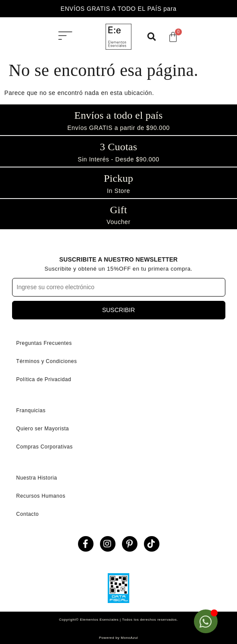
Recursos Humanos (41, 496)
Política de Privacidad (44, 379)
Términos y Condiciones (47, 361)
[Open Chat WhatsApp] (206, 621)
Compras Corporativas (45, 447)
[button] (65, 37)
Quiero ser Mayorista (43, 429)
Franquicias (31, 410)
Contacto (28, 514)
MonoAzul (129, 638)
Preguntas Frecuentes (44, 343)
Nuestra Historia (37, 478)
